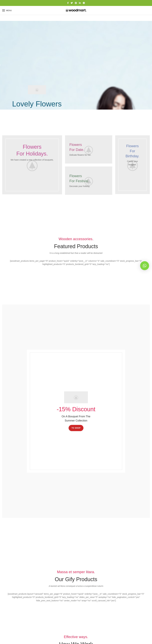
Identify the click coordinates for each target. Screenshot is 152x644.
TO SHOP (76, 428)
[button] (145, 266)
